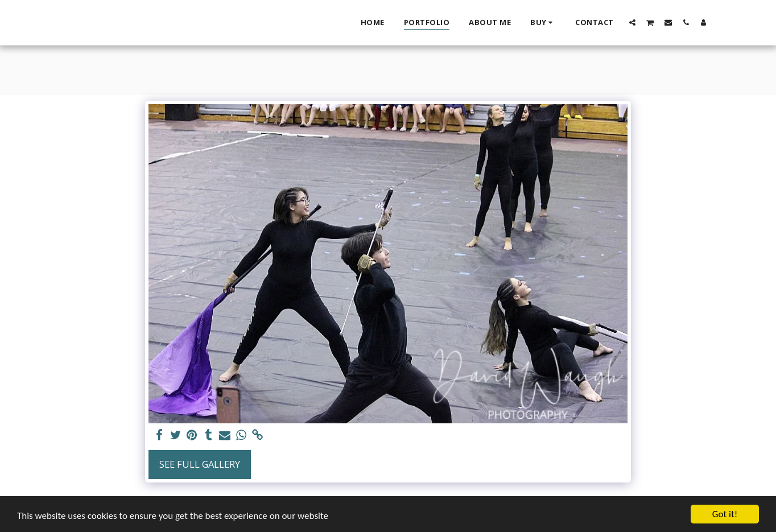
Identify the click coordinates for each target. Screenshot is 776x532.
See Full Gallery (200, 464)
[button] (632, 22)
